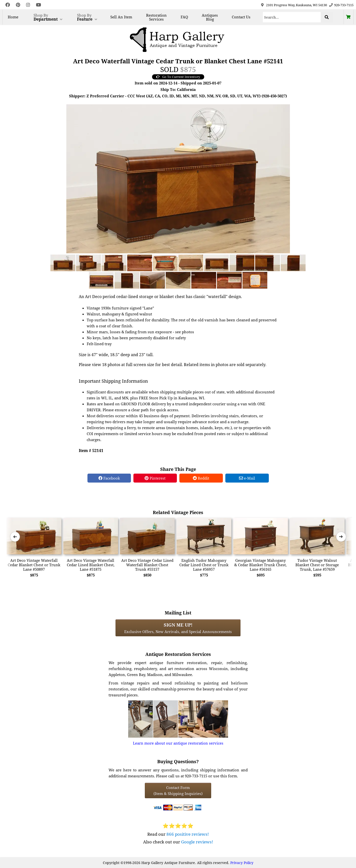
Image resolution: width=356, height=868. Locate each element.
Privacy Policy (242, 863)
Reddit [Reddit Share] (201, 478)
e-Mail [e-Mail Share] (247, 478)
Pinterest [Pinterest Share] (155, 478)
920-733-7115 (344, 5)
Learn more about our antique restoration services (178, 743)
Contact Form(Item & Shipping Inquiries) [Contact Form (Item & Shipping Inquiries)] (178, 791)
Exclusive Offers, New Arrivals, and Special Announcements (178, 628)
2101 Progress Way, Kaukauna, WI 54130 (297, 5)
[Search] (292, 17)
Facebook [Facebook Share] (109, 478)
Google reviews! (197, 842)
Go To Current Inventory (178, 77)
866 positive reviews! (188, 834)
